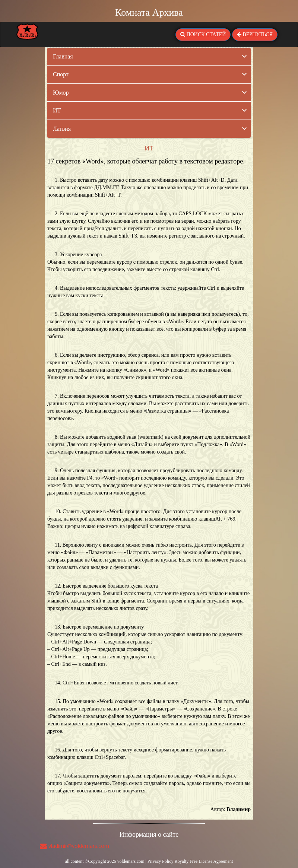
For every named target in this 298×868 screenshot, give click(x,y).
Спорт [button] (61, 74)
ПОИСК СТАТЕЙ (203, 34)
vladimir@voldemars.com (74, 846)
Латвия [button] (62, 129)
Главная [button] (63, 56)
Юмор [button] (61, 93)
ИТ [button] (57, 110)
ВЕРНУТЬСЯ (255, 34)
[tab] (149, 57)
